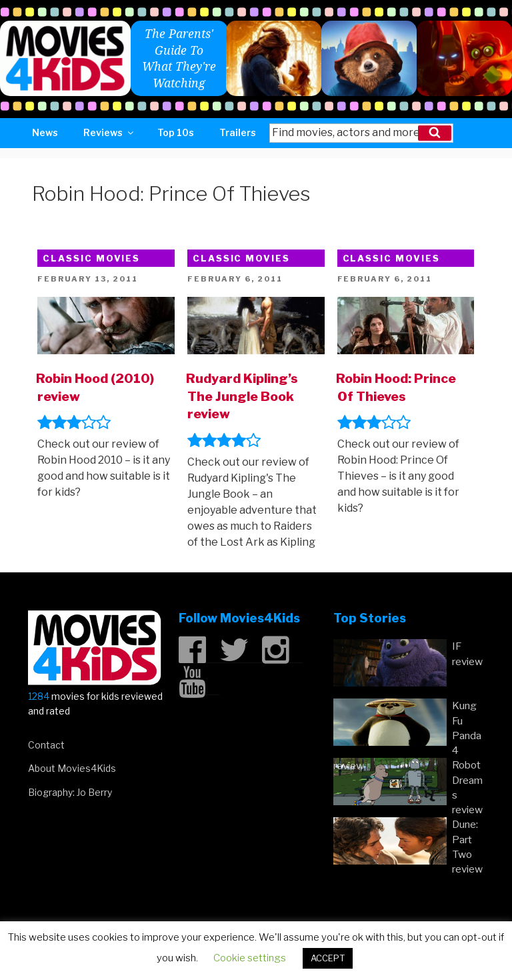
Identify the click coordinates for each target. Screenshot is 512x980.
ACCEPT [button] (328, 958)
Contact (46, 745)
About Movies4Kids (72, 768)
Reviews (109, 132)
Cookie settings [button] (250, 958)
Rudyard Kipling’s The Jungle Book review (242, 396)
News (45, 132)
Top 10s (176, 132)
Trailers (238, 132)
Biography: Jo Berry (70, 792)
